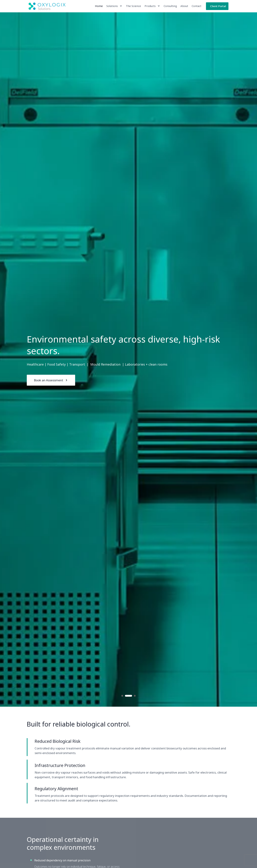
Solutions (114, 6)
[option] (128, 360)
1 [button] (122, 696)
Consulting (170, 6)
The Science (133, 6)
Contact (196, 6)
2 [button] (128, 696)
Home (99, 6)
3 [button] (135, 696)
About (184, 6)
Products (152, 6)
